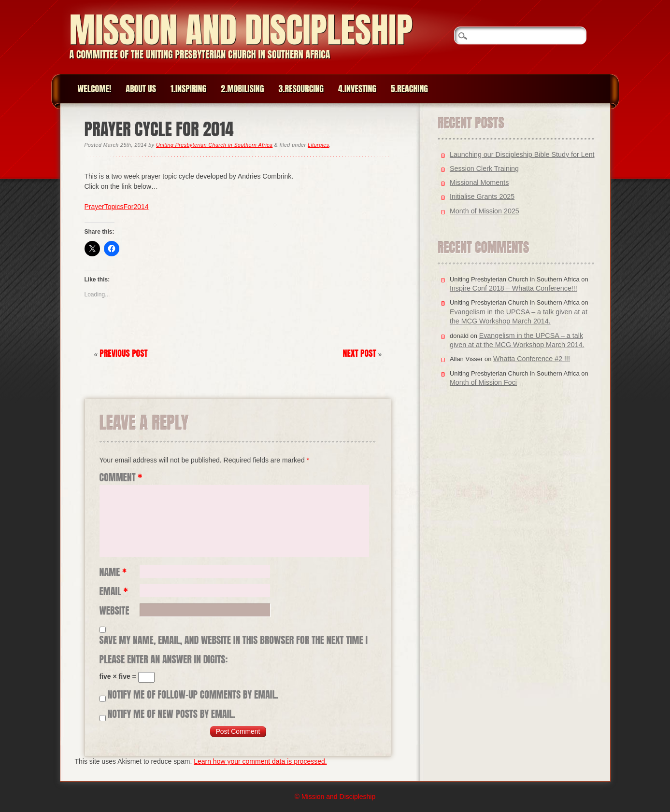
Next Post (360, 353)
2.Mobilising (242, 89)
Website (114, 611)
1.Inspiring (188, 89)
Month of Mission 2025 (485, 211)
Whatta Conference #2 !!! (532, 359)
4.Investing (357, 89)
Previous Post (124, 353)
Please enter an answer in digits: (164, 659)
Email (114, 591)
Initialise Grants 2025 (482, 196)
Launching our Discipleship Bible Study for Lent (522, 154)
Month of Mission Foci (483, 382)
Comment (121, 477)
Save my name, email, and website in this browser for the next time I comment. (234, 640)
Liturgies (318, 145)
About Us (141, 89)
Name (113, 572)
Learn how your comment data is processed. (260, 761)
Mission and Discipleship (241, 30)
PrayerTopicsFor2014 (117, 207)
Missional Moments (479, 182)
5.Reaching (409, 89)
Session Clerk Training (484, 168)
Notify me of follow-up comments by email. (193, 695)
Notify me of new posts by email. (171, 714)
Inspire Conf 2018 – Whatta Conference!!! (513, 288)
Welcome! (95, 89)
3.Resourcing (301, 89)
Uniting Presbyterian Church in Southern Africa (214, 145)
